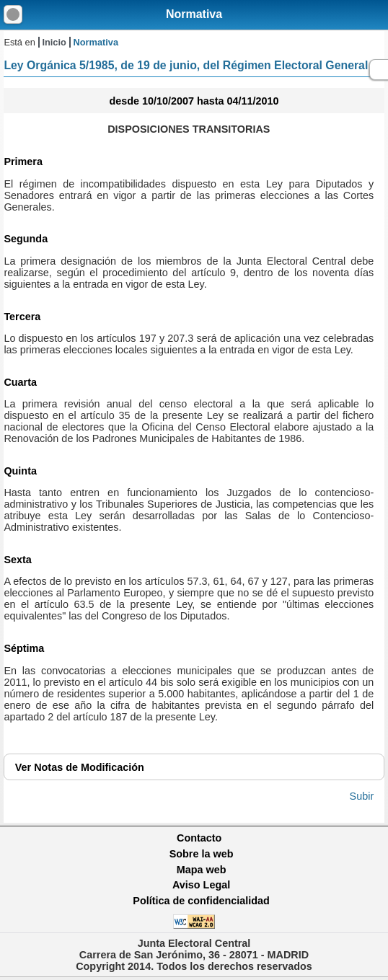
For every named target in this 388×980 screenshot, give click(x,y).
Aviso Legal (201, 885)
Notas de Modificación (80, 767)
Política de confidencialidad (201, 901)
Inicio (54, 42)
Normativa (194, 14)
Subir (362, 796)
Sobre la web (202, 854)
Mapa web (202, 870)
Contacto (199, 838)
